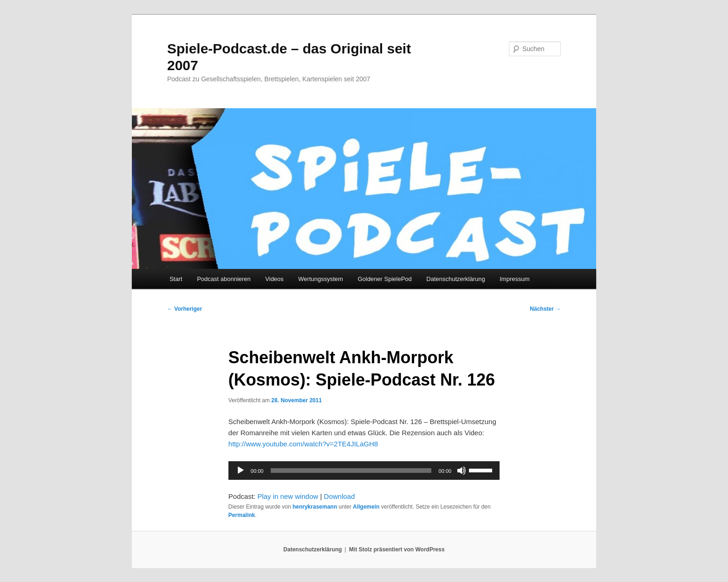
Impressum (514, 279)
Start (176, 279)
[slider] (351, 471)
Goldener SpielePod (384, 279)
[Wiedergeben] (240, 471)
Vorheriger (185, 309)
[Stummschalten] (461, 471)
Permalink (242, 515)
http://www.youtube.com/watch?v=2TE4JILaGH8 (303, 444)
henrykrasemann (315, 507)
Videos (274, 279)
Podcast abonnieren (224, 279)
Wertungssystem (321, 279)
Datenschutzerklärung (455, 279)
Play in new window (288, 496)
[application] (364, 471)
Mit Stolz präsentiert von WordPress (397, 549)
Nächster (545, 309)
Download (340, 496)
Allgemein (366, 507)
